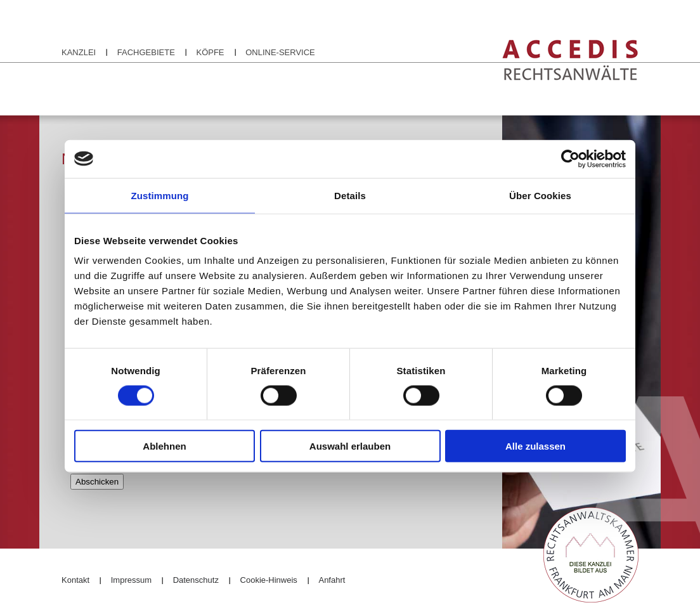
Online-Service (280, 52)
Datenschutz (196, 580)
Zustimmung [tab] (160, 195)
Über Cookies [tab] (540, 195)
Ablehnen (164, 446)
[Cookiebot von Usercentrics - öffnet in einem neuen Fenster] (570, 159)
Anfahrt (332, 580)
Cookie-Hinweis (269, 580)
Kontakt (75, 580)
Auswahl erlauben (350, 446)
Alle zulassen (535, 446)
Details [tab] (350, 195)
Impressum (131, 580)
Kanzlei (79, 52)
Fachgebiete (146, 52)
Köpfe (210, 52)
